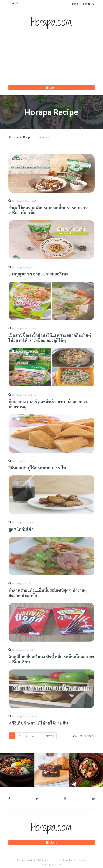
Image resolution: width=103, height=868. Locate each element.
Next (50, 736)
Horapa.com (51, 22)
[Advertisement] (51, 60)
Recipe (27, 137)
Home (14, 137)
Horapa (81, 860)
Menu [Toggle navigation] (51, 88)
